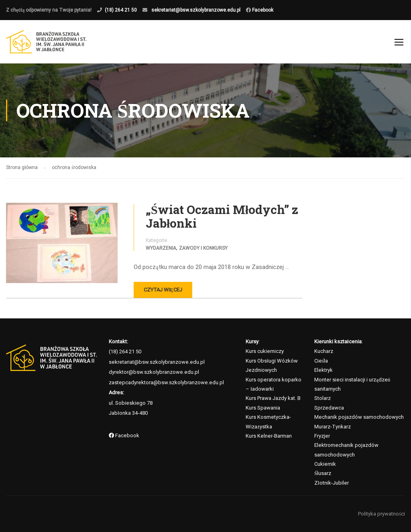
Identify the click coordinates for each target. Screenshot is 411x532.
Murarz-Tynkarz (333, 427)
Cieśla (321, 361)
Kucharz (324, 351)
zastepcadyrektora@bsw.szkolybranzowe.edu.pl (166, 382)
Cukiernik (325, 464)
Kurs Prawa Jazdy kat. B (273, 398)
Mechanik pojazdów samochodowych (359, 417)
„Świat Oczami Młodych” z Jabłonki (222, 216)
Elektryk (324, 370)
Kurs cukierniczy (265, 351)
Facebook (262, 10)
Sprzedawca (329, 408)
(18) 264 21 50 (121, 10)
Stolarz (322, 398)
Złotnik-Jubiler (332, 483)
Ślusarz (323, 473)
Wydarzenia (161, 248)
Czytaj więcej (163, 290)
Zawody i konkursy (203, 248)
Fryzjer (322, 436)
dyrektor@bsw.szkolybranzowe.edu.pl (154, 372)
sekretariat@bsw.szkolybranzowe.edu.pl (196, 10)
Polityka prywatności (381, 514)
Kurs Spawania (263, 408)
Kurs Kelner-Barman (269, 436)
